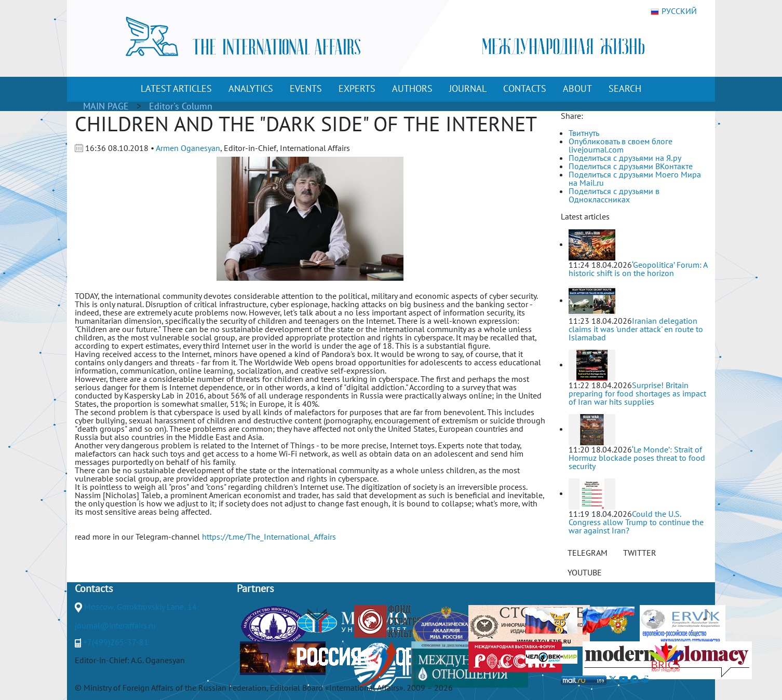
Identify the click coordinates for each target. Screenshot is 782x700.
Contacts (94, 588)
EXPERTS (357, 88)
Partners (255, 588)
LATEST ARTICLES (176, 88)
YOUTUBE (585, 572)
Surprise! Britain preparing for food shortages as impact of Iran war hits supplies (637, 393)
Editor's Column (181, 106)
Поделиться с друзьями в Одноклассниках (614, 195)
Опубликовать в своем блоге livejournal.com (621, 145)
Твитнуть (584, 133)
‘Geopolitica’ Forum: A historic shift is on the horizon (638, 269)
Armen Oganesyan (188, 148)
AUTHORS (412, 88)
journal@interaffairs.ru (115, 625)
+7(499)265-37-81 (116, 642)
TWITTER (640, 553)
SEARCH (625, 88)
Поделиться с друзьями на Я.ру (625, 158)
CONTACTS (525, 88)
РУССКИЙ (674, 11)
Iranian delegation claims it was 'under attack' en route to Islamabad (636, 329)
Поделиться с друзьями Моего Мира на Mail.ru (635, 179)
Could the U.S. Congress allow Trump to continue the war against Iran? (636, 522)
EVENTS (306, 88)
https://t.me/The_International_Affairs (269, 537)
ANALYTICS (251, 88)
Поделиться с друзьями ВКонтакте (631, 166)
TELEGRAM (588, 553)
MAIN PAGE (106, 106)
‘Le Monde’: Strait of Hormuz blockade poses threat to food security (637, 458)
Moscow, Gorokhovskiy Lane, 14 (140, 607)
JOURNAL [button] (468, 88)
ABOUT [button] (577, 88)
